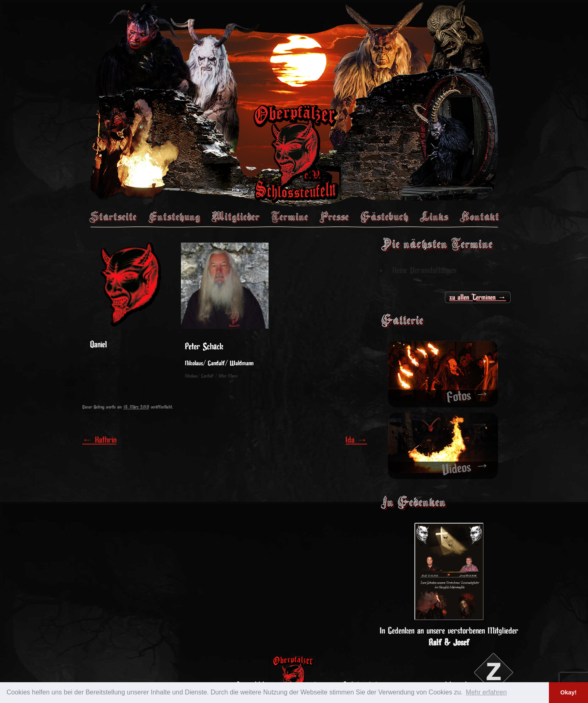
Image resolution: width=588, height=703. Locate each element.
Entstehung (174, 217)
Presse (334, 217)
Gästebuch (384, 217)
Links (434, 217)
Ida (356, 440)
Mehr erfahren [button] (486, 692)
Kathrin (99, 440)
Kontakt (479, 217)
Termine (290, 217)
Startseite (113, 217)
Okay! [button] (568, 692)
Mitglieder (236, 217)
